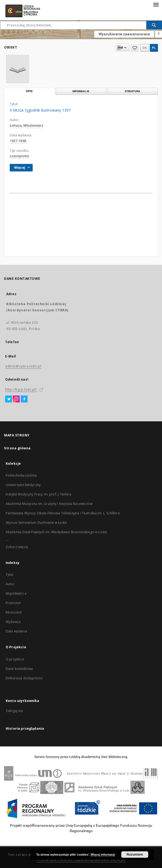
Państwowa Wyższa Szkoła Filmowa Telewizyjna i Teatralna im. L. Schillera (63, 513)
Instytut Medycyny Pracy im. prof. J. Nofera (38, 494)
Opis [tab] (29, 91)
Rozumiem (135, 855)
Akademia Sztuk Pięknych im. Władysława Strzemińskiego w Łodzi (56, 532)
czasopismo (19, 156)
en (145, 48)
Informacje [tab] (81, 91)
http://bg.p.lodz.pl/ (21, 389)
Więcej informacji (103, 855)
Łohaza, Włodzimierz (27, 125)
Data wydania (16, 631)
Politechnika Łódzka (21, 475)
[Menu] (156, 4)
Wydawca (13, 622)
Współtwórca (16, 593)
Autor (10, 584)
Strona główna (17, 448)
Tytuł (9, 575)
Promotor (13, 603)
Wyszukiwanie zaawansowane (124, 34)
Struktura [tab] (132, 91)
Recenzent (14, 612)
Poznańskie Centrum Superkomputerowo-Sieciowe (81, 860)
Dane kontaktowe (19, 669)
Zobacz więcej (17, 547)
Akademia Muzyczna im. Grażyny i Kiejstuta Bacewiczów (49, 504)
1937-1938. (18, 141)
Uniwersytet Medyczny (23, 485)
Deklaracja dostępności (24, 678)
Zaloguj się (14, 711)
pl (154, 48)
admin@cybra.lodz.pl (23, 366)
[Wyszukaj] (154, 25)
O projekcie (15, 659)
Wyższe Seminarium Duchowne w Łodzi (36, 523)
